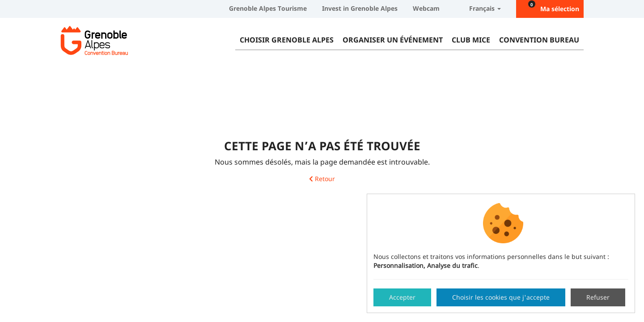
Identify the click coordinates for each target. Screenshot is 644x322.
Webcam (426, 8)
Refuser (598, 297)
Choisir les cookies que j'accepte (501, 297)
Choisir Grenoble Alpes (287, 40)
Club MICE (471, 40)
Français (478, 8)
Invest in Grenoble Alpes (360, 8)
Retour (322, 179)
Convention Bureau (539, 40)
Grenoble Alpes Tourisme (268, 8)
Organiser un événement (393, 40)
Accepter (402, 297)
